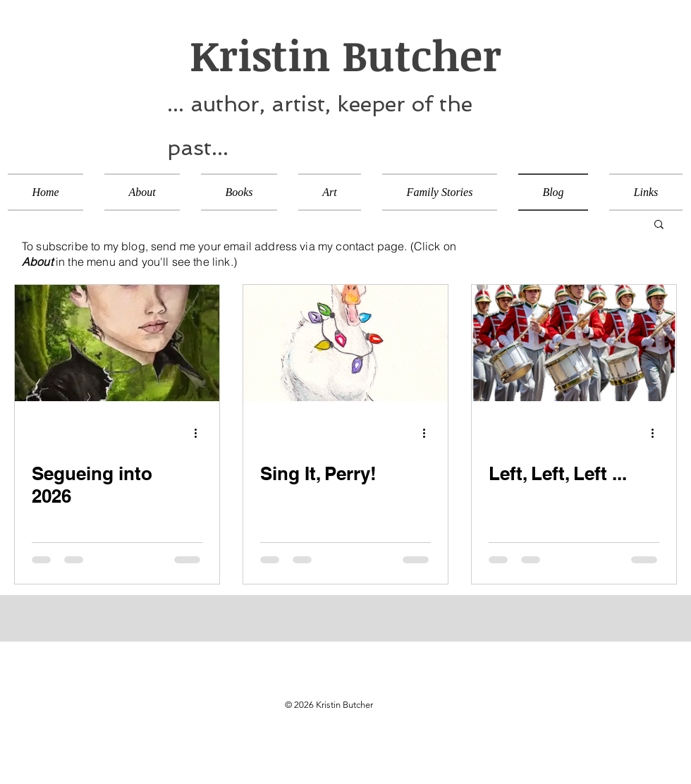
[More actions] (200, 433)
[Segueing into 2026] (117, 343)
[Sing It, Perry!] (345, 343)
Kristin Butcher (334, 54)
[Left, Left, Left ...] (574, 343)
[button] (659, 225)
